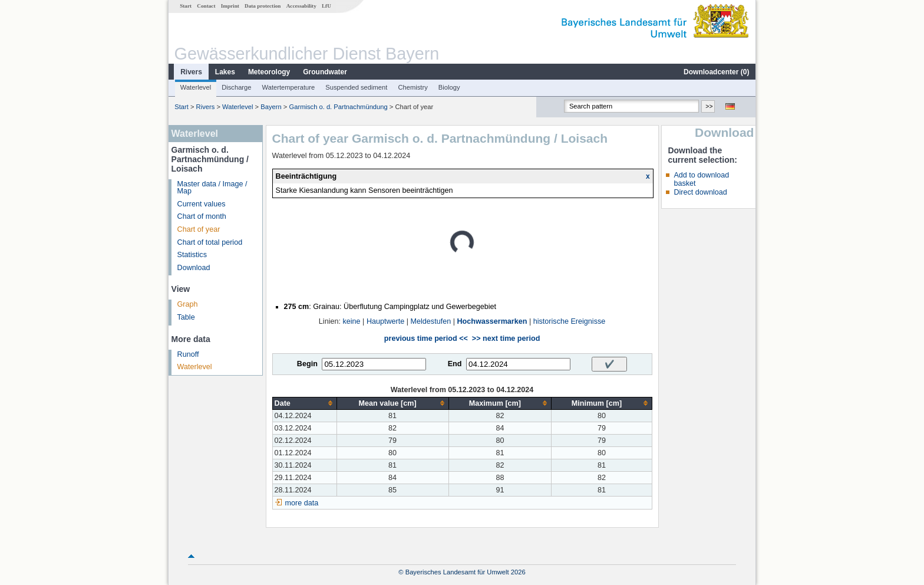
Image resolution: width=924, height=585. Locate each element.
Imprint (230, 6)
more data (302, 503)
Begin (307, 364)
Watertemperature (289, 87)
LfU (326, 6)
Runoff (188, 354)
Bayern (271, 107)
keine (351, 321)
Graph (188, 304)
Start (186, 6)
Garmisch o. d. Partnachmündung (338, 107)
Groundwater (325, 72)
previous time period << (426, 338)
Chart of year (199, 229)
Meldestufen (431, 321)
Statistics (192, 255)
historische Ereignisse (570, 321)
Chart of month (202, 216)
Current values (202, 204)
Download (194, 268)
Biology (449, 87)
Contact (206, 6)
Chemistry (412, 87)
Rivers (191, 72)
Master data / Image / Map (212, 188)
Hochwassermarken (492, 321)
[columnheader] (304, 403)
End (455, 364)
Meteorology (269, 72)
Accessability (301, 6)
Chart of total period (210, 242)
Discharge (236, 87)
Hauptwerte (385, 321)
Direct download (700, 192)
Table (186, 317)
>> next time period (506, 338)
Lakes (225, 72)
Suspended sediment (356, 87)
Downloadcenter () (716, 72)
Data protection (263, 6)
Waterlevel (196, 87)
